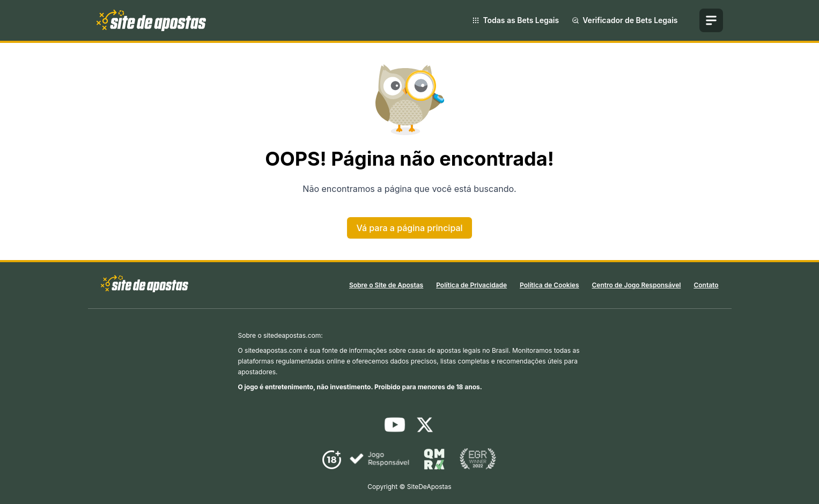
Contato (706, 285)
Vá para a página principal (409, 228)
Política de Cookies (549, 285)
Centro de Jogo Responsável (636, 285)
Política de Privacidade (471, 285)
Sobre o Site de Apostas (386, 285)
